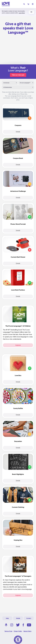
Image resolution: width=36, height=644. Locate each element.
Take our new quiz (18, 75)
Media (18, 618)
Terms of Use (8, 631)
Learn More (22, 13)
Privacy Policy (18, 631)
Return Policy (28, 631)
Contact (29, 618)
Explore (18, 345)
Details (18, 132)
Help (7, 618)
